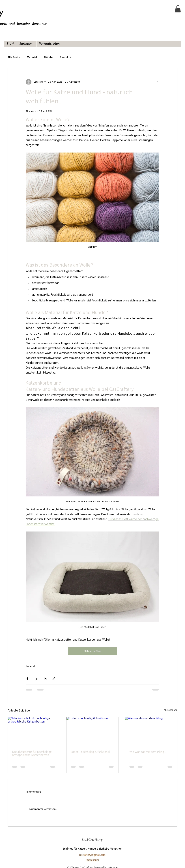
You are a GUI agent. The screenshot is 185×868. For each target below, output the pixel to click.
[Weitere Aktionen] (157, 82)
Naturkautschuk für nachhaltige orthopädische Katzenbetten (32, 754)
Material (32, 57)
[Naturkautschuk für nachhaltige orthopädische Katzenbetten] (34, 732)
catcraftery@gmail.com (92, 855)
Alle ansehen (171, 710)
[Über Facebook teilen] (27, 679)
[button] (178, 9)
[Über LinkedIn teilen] (45, 679)
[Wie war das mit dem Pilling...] (151, 732)
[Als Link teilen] (54, 679)
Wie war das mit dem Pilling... (148, 752)
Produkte (65, 57)
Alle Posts (14, 57)
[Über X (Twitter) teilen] (36, 679)
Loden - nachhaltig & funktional (90, 752)
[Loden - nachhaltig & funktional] (93, 732)
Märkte (48, 57)
